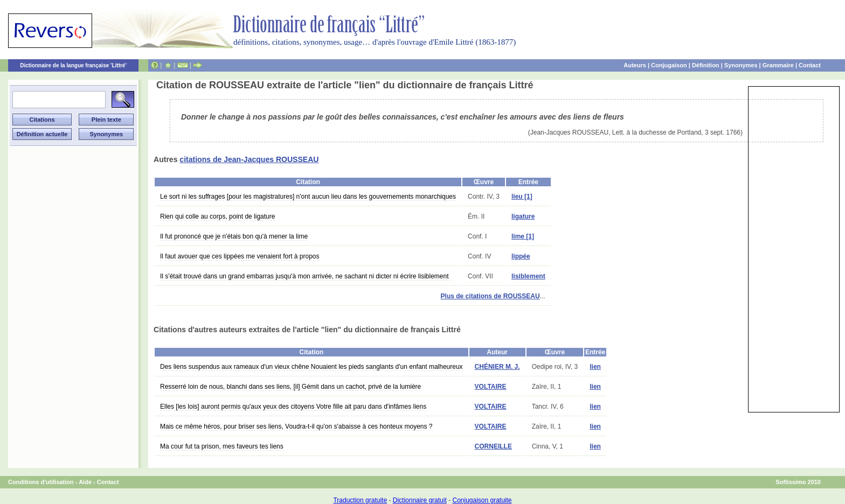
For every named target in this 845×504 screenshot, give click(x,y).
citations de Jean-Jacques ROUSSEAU (249, 159)
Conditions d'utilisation (41, 482)
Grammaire (778, 65)
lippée (521, 256)
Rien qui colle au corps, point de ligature (217, 216)
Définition (706, 65)
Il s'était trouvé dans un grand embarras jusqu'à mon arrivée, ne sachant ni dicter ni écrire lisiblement (304, 276)
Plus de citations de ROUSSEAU (490, 296)
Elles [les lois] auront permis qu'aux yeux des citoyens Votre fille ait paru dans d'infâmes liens (293, 407)
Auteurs (635, 65)
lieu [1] (522, 197)
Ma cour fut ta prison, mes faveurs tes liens (222, 446)
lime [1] (523, 236)
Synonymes (741, 65)
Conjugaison (669, 65)
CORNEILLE (493, 446)
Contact (810, 65)
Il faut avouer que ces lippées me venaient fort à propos (240, 256)
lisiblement (528, 276)
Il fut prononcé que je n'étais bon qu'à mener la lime (234, 236)
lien (595, 367)
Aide (85, 482)
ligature (523, 216)
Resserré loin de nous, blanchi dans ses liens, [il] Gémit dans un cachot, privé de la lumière (290, 387)
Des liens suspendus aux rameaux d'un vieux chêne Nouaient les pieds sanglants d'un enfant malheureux (311, 367)
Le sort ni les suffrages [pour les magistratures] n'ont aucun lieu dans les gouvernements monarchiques (308, 197)
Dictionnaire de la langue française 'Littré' (73, 65)
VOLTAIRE (491, 387)
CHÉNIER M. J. (497, 367)
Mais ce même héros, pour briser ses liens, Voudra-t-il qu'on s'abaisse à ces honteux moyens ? (296, 426)
